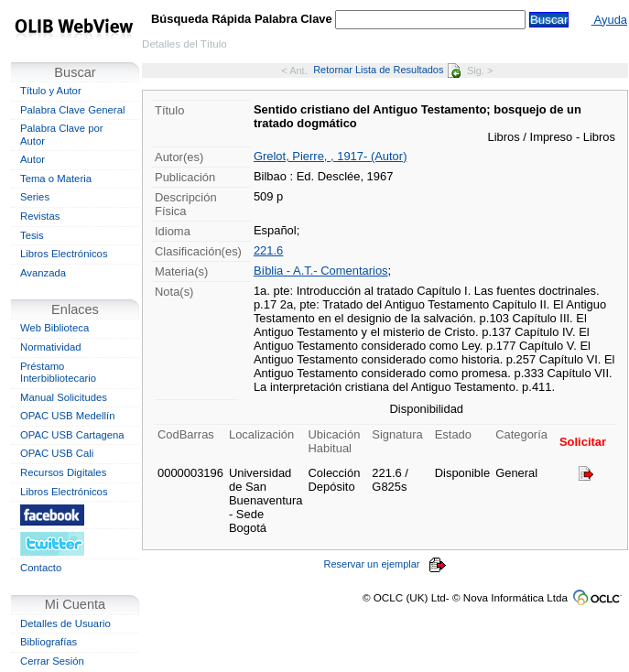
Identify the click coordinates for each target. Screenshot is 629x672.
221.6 (268, 250)
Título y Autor (51, 91)
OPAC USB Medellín (68, 416)
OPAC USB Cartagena (72, 435)
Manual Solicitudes (64, 397)
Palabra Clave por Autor (62, 135)
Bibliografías (49, 642)
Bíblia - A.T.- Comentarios (321, 271)
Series (35, 197)
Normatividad (51, 347)
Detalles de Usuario (65, 623)
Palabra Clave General (72, 110)
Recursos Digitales (63, 472)
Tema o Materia (56, 179)
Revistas (40, 216)
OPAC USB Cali (57, 453)
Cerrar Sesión (52, 661)
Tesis (32, 235)
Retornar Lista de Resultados (387, 70)
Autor (33, 159)
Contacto (41, 568)
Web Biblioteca (54, 328)
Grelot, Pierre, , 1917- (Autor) (331, 156)
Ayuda (609, 20)
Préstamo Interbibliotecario (58, 373)
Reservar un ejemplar (385, 564)
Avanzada (43, 273)
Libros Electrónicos (64, 254)
